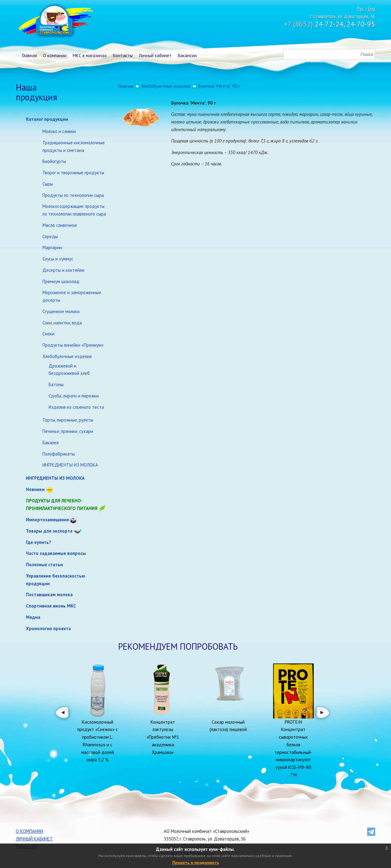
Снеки (48, 334)
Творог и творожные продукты (73, 173)
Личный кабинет (155, 55)
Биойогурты (54, 161)
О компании (55, 55)
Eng (372, 9)
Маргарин (52, 247)
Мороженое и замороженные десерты (72, 296)
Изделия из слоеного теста (76, 407)
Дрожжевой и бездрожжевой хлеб (69, 370)
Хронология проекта (48, 628)
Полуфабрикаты (59, 454)
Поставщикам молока (49, 595)
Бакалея (51, 443)
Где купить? (39, 542)
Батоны (56, 384)
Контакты (123, 55)
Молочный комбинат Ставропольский (55, 21)
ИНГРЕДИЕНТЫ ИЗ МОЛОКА (70, 465)
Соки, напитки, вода (62, 323)
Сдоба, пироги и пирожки (74, 396)
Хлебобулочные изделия (67, 356)
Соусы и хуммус (58, 259)
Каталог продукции (47, 119)
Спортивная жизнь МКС (51, 606)
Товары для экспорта (49, 531)
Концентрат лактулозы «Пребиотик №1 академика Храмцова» (163, 737)
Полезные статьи (44, 565)
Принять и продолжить (196, 862)
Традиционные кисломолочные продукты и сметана (74, 146)
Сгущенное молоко (61, 311)
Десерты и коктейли (63, 270)
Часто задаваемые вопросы (56, 553)
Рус (361, 9)
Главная (29, 55)
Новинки (35, 489)
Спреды (50, 236)
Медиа (33, 617)
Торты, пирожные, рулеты (68, 420)
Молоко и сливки (59, 131)
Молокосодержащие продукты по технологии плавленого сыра (74, 210)
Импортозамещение (48, 520)
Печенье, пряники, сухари (68, 431)
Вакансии (187, 55)
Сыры (48, 184)
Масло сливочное (60, 225)
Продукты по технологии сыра (73, 195)
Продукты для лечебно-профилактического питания (66, 505)
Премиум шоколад (61, 281)
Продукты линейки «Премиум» (73, 345)
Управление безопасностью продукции (56, 580)
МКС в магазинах (90, 55)
